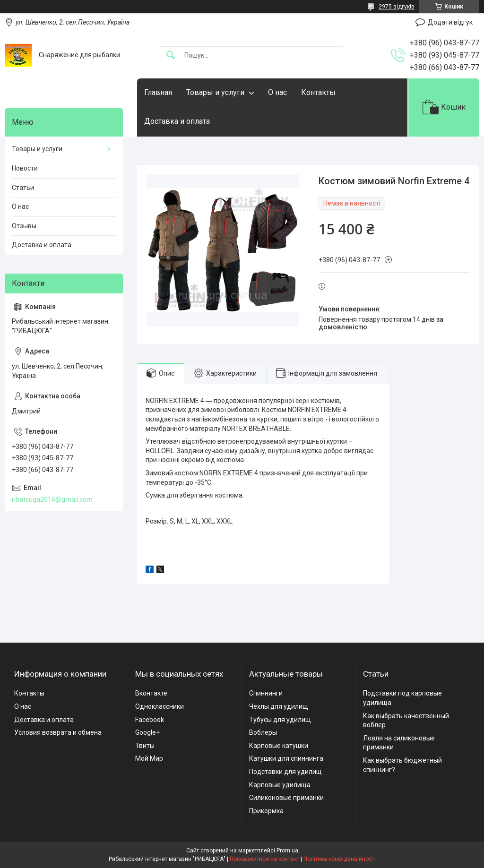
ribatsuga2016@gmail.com (52, 499)
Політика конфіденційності (340, 859)
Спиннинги (266, 693)
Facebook (150, 720)
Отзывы (24, 226)
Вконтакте (151, 693)
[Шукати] (171, 56)
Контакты (318, 92)
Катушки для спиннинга (286, 758)
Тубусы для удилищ (280, 720)
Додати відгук (450, 22)
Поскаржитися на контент (264, 859)
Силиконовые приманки (286, 798)
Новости (25, 168)
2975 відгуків (397, 7)
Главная (158, 92)
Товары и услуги (215, 92)
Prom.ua (287, 851)
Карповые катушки (279, 746)
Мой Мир (149, 758)
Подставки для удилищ (285, 772)
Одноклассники (160, 706)
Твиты (145, 746)
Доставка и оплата (177, 121)
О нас (277, 92)
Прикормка (266, 811)
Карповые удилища (280, 785)
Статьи (23, 188)
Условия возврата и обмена (58, 732)
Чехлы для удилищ (279, 706)
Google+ (147, 732)
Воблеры (263, 732)
